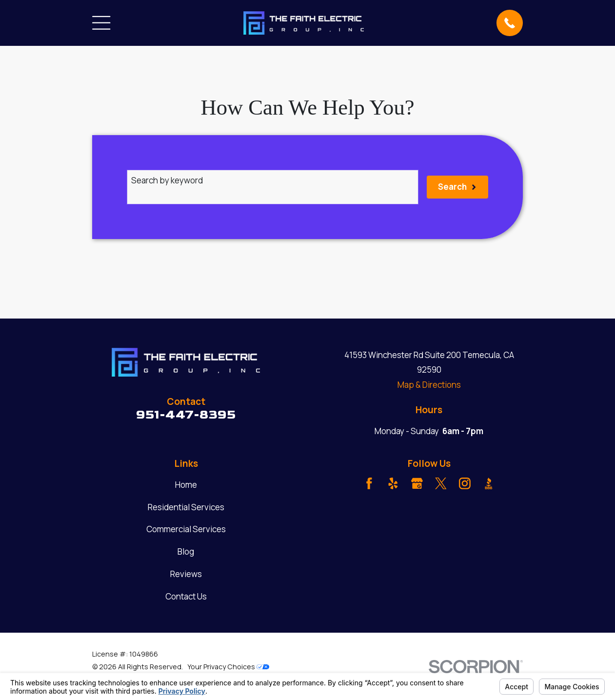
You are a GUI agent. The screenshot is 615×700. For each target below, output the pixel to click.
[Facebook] (369, 483)
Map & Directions (429, 385)
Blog (186, 551)
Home (186, 485)
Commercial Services (186, 529)
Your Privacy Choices (228, 667)
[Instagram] (465, 483)
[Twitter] (441, 483)
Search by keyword (167, 180)
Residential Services (186, 507)
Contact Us (186, 596)
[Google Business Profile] (417, 483)
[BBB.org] (489, 483)
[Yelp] (393, 483)
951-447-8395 (186, 415)
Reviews (186, 574)
